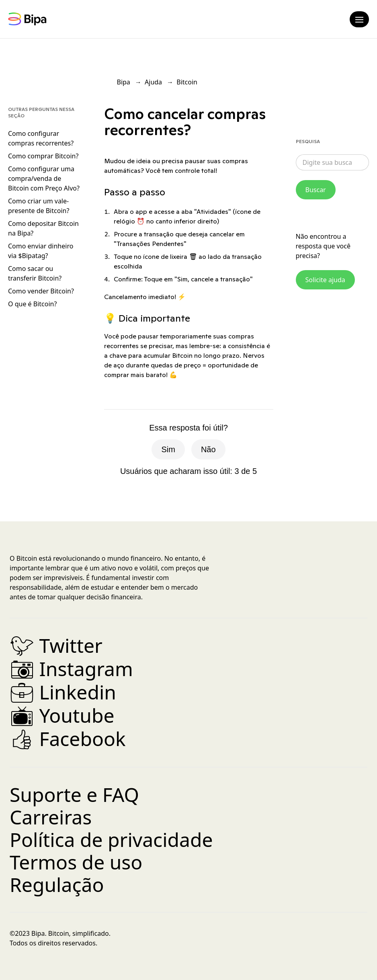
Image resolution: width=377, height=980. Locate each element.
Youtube (62, 715)
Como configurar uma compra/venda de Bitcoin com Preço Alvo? (44, 178)
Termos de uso (76, 862)
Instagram (71, 669)
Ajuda (153, 82)
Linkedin (63, 692)
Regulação (57, 885)
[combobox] (333, 162)
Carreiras (51, 817)
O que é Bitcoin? (32, 304)
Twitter (56, 645)
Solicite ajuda (325, 280)
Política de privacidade (111, 840)
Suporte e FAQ (74, 794)
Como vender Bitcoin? (41, 291)
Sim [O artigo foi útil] (168, 449)
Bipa (124, 82)
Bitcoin (187, 82)
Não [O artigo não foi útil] (208, 449)
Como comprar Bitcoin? (43, 156)
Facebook (68, 739)
